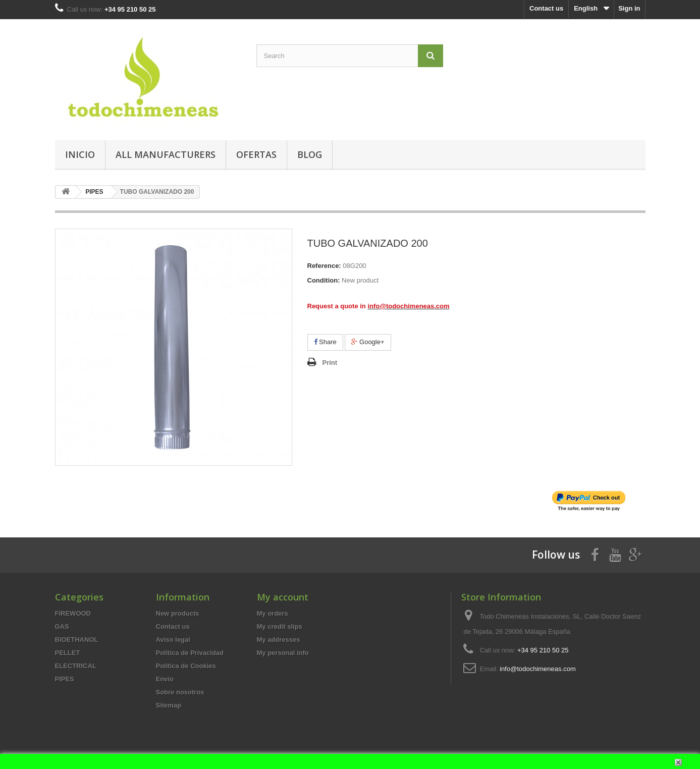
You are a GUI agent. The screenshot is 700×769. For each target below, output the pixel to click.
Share (325, 342)
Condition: (324, 280)
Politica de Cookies (186, 666)
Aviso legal (173, 640)
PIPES (65, 679)
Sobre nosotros (180, 692)
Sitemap (169, 705)
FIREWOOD (73, 613)
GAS (62, 626)
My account (283, 597)
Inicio (80, 154)
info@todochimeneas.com (538, 669)
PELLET (68, 653)
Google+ (368, 342)
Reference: (324, 266)
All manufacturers (166, 154)
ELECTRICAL (76, 666)
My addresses (279, 640)
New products (178, 613)
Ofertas (256, 154)
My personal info (283, 653)
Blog (310, 154)
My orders (273, 613)
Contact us (546, 8)
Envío (165, 679)
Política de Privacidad (190, 653)
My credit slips (280, 626)
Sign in (629, 8)
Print (330, 363)
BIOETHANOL (77, 640)
